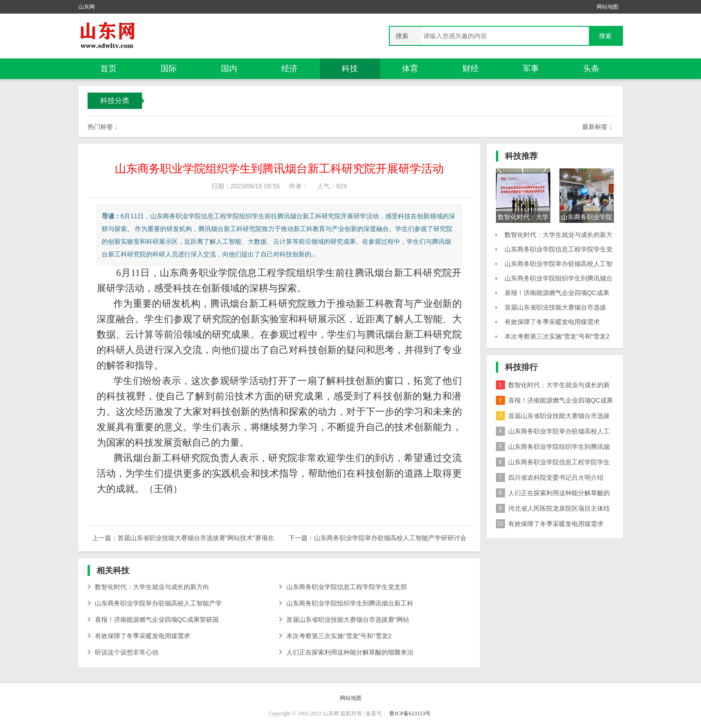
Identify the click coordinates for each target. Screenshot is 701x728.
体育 (410, 69)
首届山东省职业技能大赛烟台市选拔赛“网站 (348, 620)
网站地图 (608, 7)
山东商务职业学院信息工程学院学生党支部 (347, 587)
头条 (591, 69)
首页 (108, 69)
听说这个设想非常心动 (127, 652)
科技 (350, 69)
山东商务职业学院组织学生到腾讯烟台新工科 (350, 603)
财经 (471, 69)
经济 (289, 69)
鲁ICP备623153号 (410, 713)
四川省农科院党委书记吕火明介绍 (550, 477)
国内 (229, 69)
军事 (531, 69)
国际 (169, 69)
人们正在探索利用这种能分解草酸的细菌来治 (350, 652)
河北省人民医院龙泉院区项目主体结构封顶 (553, 510)
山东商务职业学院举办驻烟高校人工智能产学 (158, 603)
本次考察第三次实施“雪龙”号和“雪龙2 (339, 636)
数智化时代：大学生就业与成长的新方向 (152, 587)
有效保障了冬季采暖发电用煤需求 (142, 636)
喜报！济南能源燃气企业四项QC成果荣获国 (157, 620)
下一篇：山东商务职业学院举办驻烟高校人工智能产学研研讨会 (377, 538)
